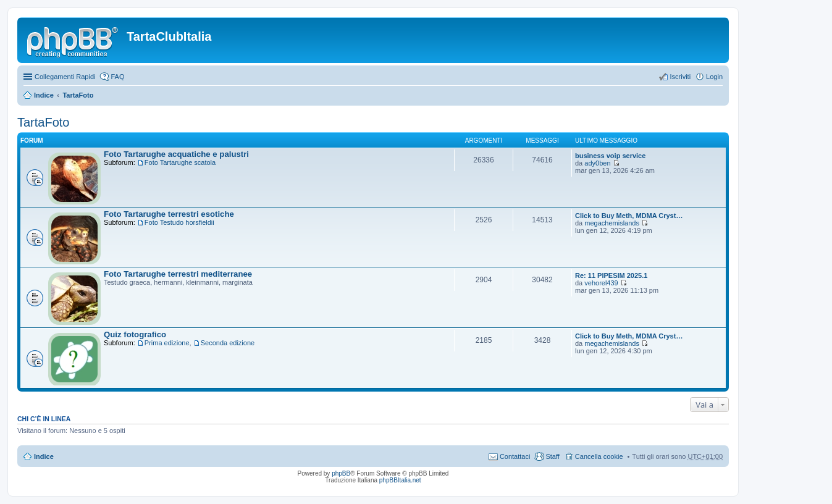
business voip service (610, 156)
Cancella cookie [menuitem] (599, 456)
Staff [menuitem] (552, 456)
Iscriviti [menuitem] (680, 77)
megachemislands (612, 223)
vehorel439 (601, 283)
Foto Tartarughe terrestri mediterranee (178, 274)
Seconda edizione (228, 343)
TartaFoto (78, 95)
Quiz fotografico (135, 334)
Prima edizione (167, 343)
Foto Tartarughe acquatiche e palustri (176, 154)
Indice (44, 95)
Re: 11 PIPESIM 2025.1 (611, 275)
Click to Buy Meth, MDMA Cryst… (629, 216)
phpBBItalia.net (400, 480)
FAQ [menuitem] (117, 77)
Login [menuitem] (714, 77)
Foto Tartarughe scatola (180, 162)
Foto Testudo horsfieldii (179, 222)
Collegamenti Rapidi (65, 77)
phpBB (341, 473)
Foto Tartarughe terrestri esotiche (169, 214)
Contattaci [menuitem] (515, 456)
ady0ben (597, 163)
